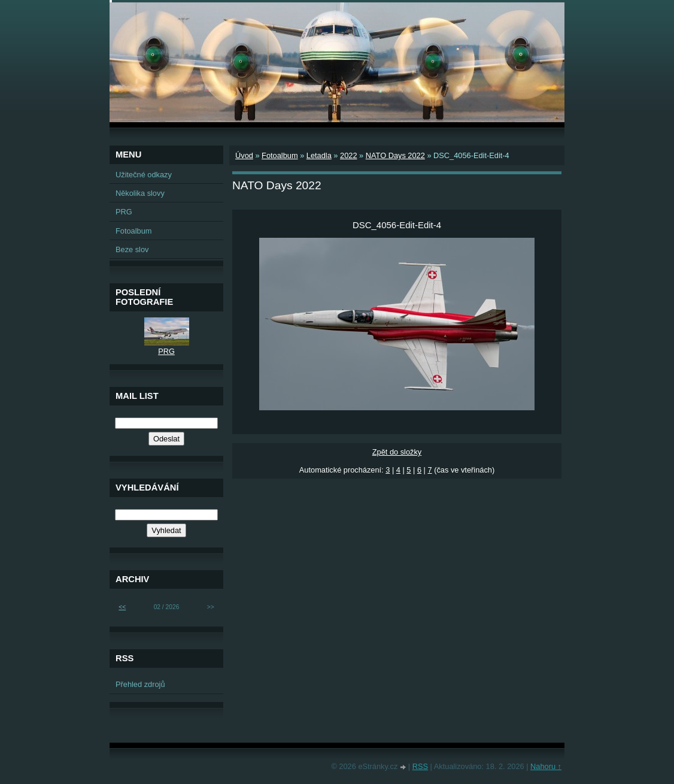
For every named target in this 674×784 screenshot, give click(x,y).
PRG (124, 212)
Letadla (319, 155)
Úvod (244, 155)
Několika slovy (140, 193)
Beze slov (132, 249)
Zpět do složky (397, 452)
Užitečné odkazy (144, 175)
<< (122, 607)
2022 (348, 155)
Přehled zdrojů (140, 684)
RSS (420, 766)
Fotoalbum (280, 155)
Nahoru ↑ (546, 766)
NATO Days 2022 (395, 155)
